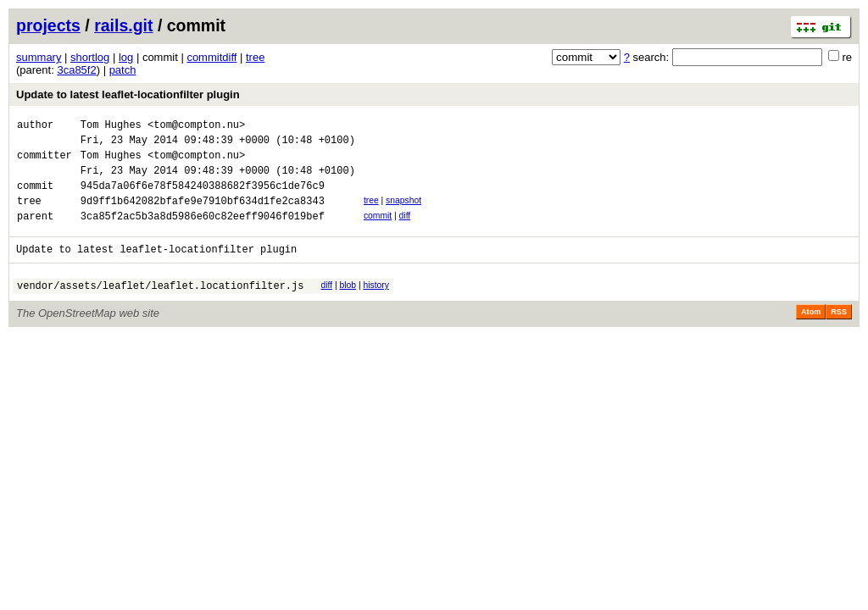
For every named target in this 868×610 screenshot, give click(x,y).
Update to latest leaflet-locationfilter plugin (128, 94)
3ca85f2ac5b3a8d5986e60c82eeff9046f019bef (203, 233)
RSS (839, 335)
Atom (811, 335)
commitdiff (211, 57)
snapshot (403, 213)
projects (48, 25)
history (376, 305)
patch (123, 70)
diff (405, 231)
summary (39, 57)
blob (348, 305)
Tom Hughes (111, 127)
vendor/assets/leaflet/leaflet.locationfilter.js (160, 308)
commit (378, 231)
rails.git (123, 25)
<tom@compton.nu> (196, 127)
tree (255, 57)
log (126, 57)
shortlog (90, 57)
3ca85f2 (76, 70)
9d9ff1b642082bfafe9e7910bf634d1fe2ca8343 (203, 216)
